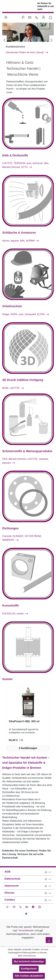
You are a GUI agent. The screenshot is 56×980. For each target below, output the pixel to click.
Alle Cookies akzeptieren (29, 976)
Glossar (9, 893)
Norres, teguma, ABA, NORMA (20, 244)
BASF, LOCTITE (13, 392)
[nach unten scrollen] (49, 940)
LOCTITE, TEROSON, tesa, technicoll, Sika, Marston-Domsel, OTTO (26, 169)
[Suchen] (23, 17)
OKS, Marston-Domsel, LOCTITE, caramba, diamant (25, 464)
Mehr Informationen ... (28, 956)
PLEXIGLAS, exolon (15, 617)
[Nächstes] (52, 42)
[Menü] (6, 17)
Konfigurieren (29, 969)
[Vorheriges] (4, 42)
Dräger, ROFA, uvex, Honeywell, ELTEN (26, 318)
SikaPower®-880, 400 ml (24, 725)
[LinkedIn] (27, 907)
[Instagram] (40, 907)
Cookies (10, 900)
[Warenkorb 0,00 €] (50, 17)
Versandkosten (26, 930)
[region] (28, 723)
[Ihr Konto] (43, 17)
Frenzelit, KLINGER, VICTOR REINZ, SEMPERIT (22, 542)
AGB (7, 872)
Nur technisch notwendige (29, 961)
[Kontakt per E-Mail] (30, 17)
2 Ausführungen (28, 752)
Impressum (12, 886)
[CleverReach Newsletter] (8, 907)
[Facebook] (33, 907)
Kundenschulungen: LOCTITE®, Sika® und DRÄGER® (26, 54)
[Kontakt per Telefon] (37, 17)
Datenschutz (12, 879)
